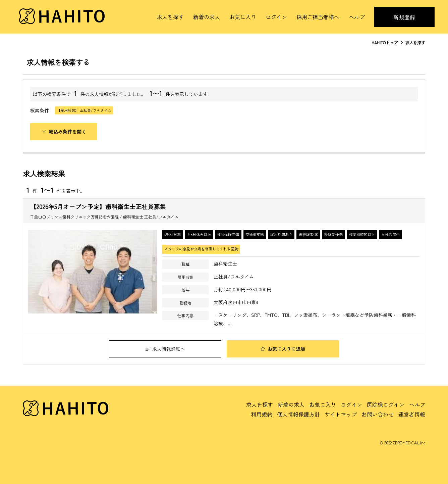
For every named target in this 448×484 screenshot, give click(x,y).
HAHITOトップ (385, 42)
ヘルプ (357, 17)
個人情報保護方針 (298, 414)
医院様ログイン (386, 404)
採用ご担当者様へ (318, 17)
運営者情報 (412, 414)
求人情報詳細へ (165, 349)
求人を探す (170, 17)
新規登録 (404, 17)
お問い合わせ (378, 414)
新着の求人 (207, 17)
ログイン (276, 17)
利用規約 (262, 414)
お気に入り (243, 17)
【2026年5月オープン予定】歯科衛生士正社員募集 (98, 206)
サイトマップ (341, 414)
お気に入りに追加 (283, 349)
